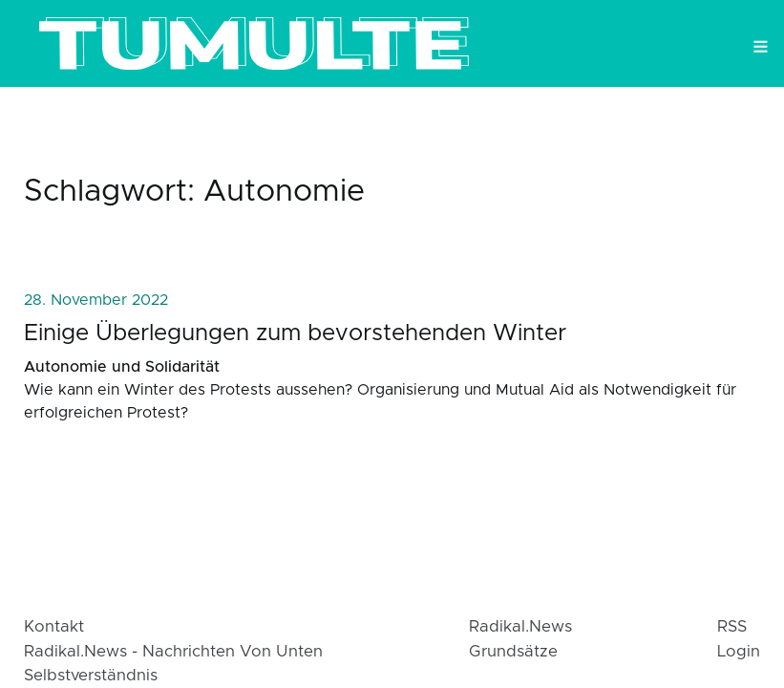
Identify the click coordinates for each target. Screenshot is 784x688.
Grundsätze (513, 652)
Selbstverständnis (91, 676)
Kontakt (54, 627)
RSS (732, 627)
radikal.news (520, 627)
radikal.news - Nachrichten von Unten (173, 652)
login (739, 652)
